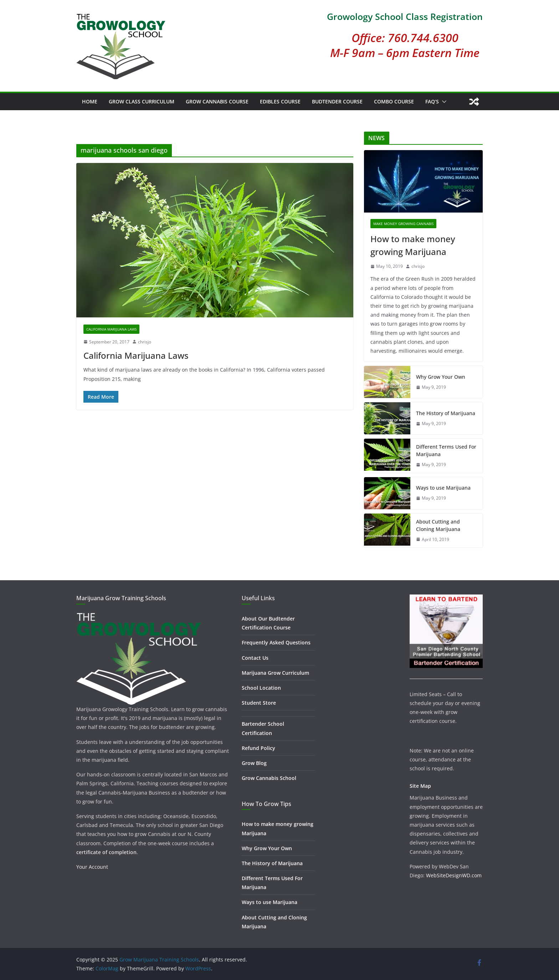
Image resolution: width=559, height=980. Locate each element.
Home (90, 101)
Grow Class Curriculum (142, 101)
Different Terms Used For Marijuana (446, 450)
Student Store (259, 703)
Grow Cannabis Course (217, 101)
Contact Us (255, 658)
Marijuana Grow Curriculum (275, 673)
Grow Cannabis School (269, 778)
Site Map (420, 786)
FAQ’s (432, 101)
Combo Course (394, 101)
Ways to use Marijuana (443, 488)
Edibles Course (280, 101)
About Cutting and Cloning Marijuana (438, 525)
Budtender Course (337, 101)
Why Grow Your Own (441, 377)
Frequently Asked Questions (276, 642)
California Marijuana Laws (111, 329)
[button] (443, 102)
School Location (261, 688)
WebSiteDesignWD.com (454, 875)
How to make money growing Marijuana (413, 245)
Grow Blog (254, 763)
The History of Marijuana (446, 413)
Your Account (92, 867)
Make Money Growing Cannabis (403, 224)
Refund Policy (258, 748)
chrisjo (145, 342)
